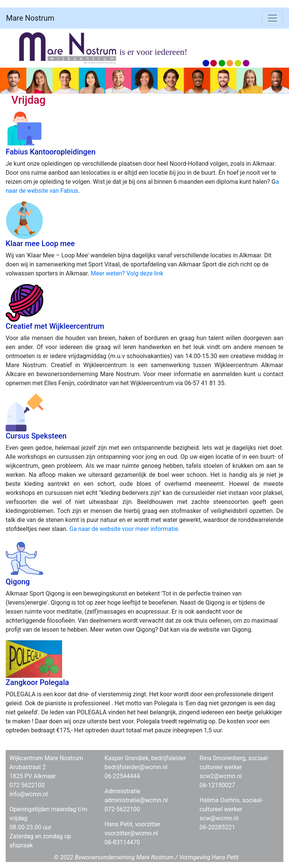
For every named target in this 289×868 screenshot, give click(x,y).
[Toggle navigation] (272, 18)
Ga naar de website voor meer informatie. (124, 529)
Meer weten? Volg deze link (127, 273)
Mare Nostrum (30, 18)
